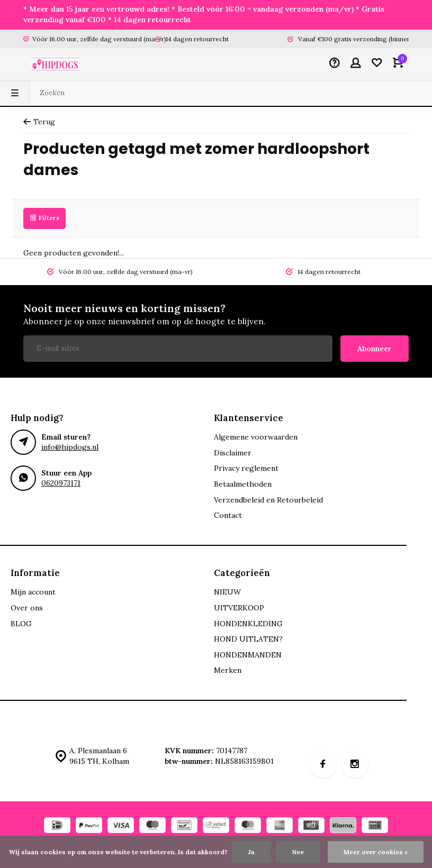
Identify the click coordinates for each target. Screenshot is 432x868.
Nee (298, 852)
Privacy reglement (246, 468)
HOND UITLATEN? (248, 639)
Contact (228, 515)
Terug (39, 122)
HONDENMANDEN (248, 655)
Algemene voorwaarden (256, 437)
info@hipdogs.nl (70, 447)
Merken (228, 670)
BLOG (21, 624)
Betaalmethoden (243, 484)
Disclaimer (233, 453)
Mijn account (33, 592)
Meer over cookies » (376, 852)
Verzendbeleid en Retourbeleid (268, 500)
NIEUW (227, 592)
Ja (251, 852)
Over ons (27, 608)
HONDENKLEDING (248, 624)
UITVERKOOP (239, 608)
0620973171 (61, 483)
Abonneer (375, 349)
